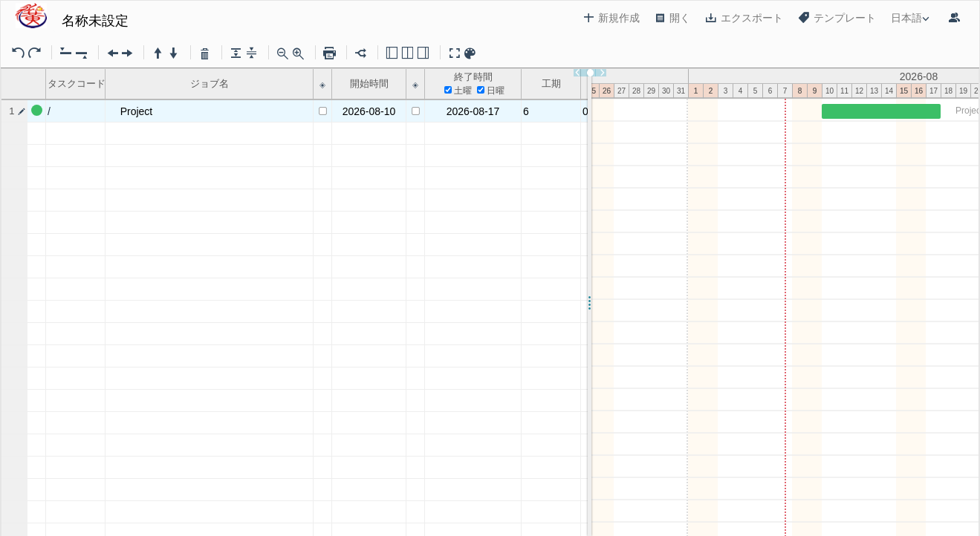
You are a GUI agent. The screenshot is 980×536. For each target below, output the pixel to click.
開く (672, 18)
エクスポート (744, 18)
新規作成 (611, 18)
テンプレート (837, 18)
